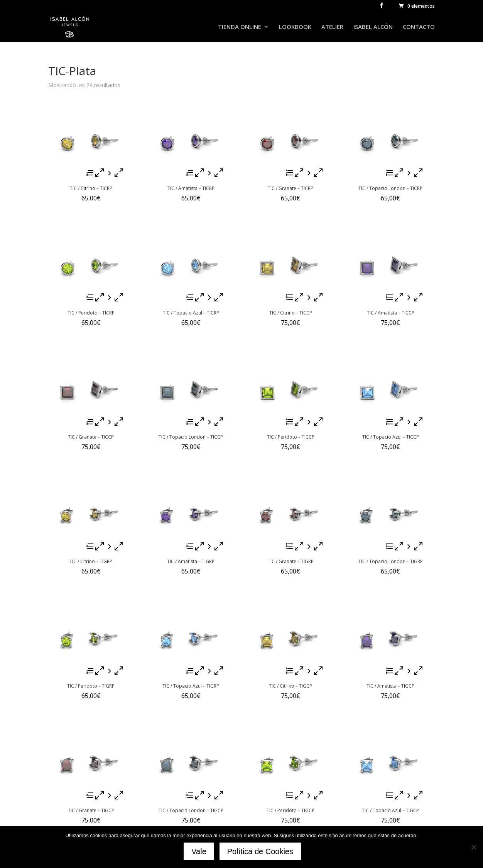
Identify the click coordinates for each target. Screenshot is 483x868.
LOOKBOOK (295, 28)
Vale (200, 853)
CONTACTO (419, 28)
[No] (473, 848)
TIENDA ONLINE (240, 28)
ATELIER (332, 28)
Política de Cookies (261, 853)
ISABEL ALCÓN (373, 28)
